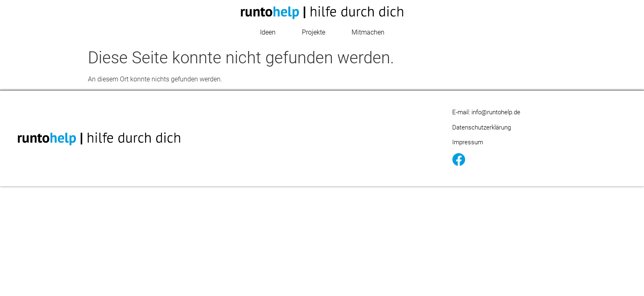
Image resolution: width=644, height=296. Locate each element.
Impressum (468, 142)
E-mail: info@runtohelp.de (486, 112)
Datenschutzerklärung (482, 127)
